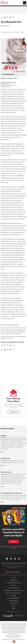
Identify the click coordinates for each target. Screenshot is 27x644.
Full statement (16, 634)
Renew (11, 546)
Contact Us (14, 585)
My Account (4, 546)
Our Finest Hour (6, 472)
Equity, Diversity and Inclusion (13, 593)
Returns (13, 606)
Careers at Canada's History (14, 583)
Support (13, 608)
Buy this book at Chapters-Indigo (9, 78)
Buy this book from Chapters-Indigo (10, 325)
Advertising (13, 580)
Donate (14, 578)
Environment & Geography (8, 345)
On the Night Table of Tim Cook (11, 493)
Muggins (4, 436)
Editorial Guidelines (14, 588)
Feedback (13, 595)
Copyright (7, 636)
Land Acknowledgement (13, 598)
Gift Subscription (18, 546)
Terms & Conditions (16, 637)
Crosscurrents (5, 458)
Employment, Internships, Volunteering (14, 590)
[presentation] (13, 433)
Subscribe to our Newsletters (13, 572)
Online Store (14, 603)
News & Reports (14, 601)
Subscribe (15, 542)
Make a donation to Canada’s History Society (14, 563)
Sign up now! (13, 412)
